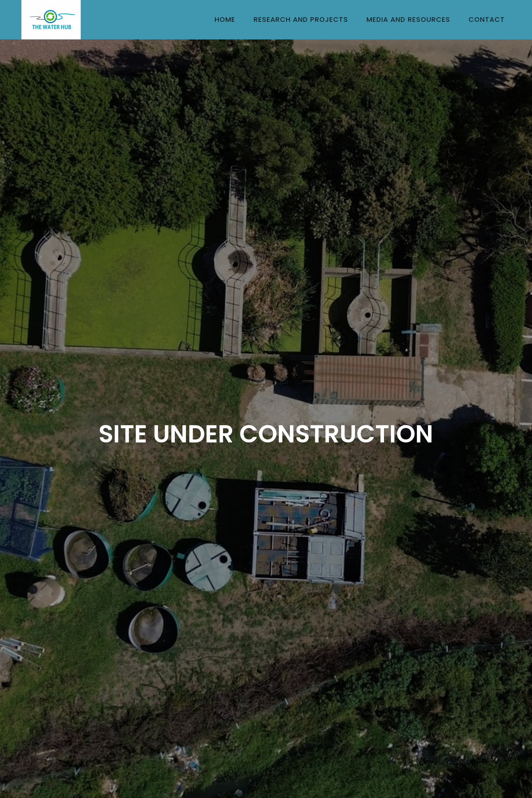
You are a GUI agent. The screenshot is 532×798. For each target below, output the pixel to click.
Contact (487, 20)
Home (225, 20)
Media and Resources (408, 20)
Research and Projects (301, 20)
